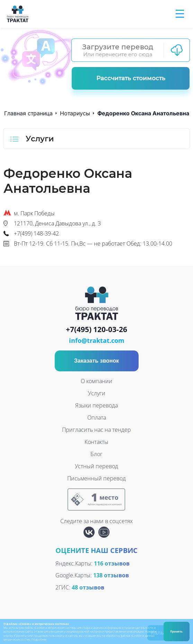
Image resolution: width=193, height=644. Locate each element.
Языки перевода (96, 405)
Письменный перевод (96, 478)
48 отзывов (88, 587)
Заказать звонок (97, 361)
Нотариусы (75, 113)
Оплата (97, 418)
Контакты (96, 442)
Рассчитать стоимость (131, 78)
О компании (96, 381)
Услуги (97, 393)
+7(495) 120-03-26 (96, 330)
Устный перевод (96, 466)
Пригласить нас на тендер (96, 430)
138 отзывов (111, 575)
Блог (96, 454)
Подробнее (39, 639)
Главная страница (28, 113)
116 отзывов (112, 563)
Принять (176, 631)
